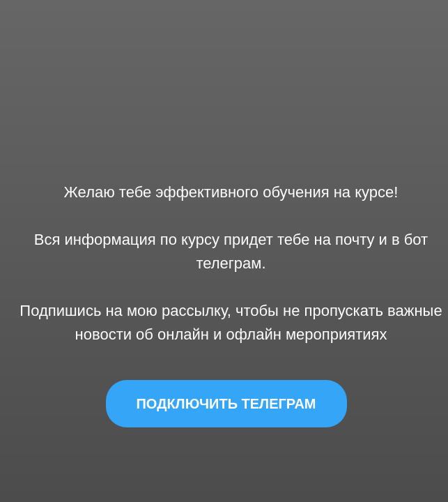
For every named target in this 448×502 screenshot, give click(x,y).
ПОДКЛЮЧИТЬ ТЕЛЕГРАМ (226, 404)
